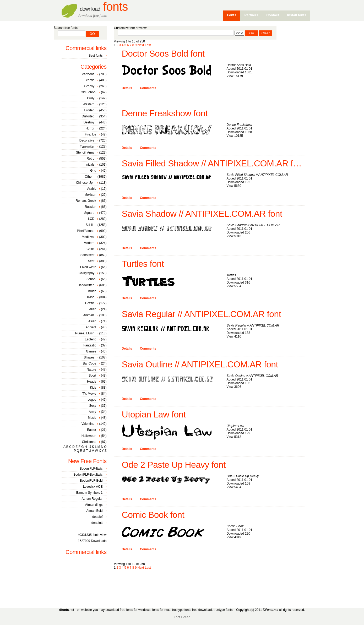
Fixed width (88, 267)
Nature (91, 369)
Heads (92, 382)
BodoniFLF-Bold (91, 481)
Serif (91, 261)
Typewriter (87, 146)
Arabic (92, 189)
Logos (92, 400)
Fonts (104, 7)
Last (148, 45)
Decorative (87, 140)
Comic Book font (153, 515)
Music (92, 418)
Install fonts (297, 15)
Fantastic (90, 345)
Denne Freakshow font (165, 113)
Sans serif (87, 255)
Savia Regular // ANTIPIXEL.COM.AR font (202, 314)
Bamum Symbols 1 (89, 493)
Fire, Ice (90, 134)
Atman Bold (94, 511)
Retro (91, 159)
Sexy (93, 406)
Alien (93, 309)
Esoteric (90, 339)
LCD (91, 219)
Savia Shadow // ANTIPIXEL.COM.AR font (202, 214)
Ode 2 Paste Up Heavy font (174, 465)
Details (127, 88)
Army (93, 412)
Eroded (89, 110)
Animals (89, 315)
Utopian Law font (154, 414)
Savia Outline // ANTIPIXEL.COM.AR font (200, 364)
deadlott (97, 523)
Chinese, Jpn (85, 183)
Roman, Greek (86, 201)
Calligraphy (86, 273)
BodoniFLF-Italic (91, 469)
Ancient (91, 327)
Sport (92, 376)
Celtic (90, 249)
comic (90, 80)
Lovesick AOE (93, 487)
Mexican (90, 195)
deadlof (97, 517)
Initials (90, 165)
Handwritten (86, 285)
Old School (88, 92)
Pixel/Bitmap (86, 231)
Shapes (89, 357)
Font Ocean (182, 617)
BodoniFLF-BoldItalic (88, 475)
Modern (89, 243)
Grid (93, 171)
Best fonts (96, 56)
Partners (251, 15)
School (91, 279)
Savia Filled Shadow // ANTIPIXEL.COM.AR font (213, 163)
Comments (148, 88)
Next (141, 45)
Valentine (88, 424)
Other (89, 177)
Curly (91, 98)
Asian (92, 321)
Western (89, 104)
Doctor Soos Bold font (163, 54)
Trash (90, 297)
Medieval (88, 237)
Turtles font (143, 264)
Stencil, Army (85, 153)
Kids (93, 388)
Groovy (89, 86)
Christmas (89, 442)
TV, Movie (89, 394)
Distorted (88, 116)
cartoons (88, 74)
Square (89, 213)
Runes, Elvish (85, 333)
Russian (90, 207)
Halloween (89, 436)
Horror (90, 128)
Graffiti (90, 303)
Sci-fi (89, 225)
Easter (92, 430)
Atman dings (94, 505)
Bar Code (89, 363)
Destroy (89, 122)
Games (91, 351)
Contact (273, 15)
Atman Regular (92, 499)
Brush (92, 291)
